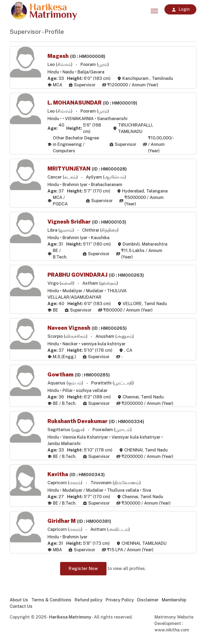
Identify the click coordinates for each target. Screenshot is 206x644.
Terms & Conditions (51, 600)
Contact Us (21, 606)
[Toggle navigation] (154, 9)
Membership (174, 600)
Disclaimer (148, 600)
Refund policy (89, 600)
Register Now (83, 569)
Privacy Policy (120, 600)
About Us (19, 600)
